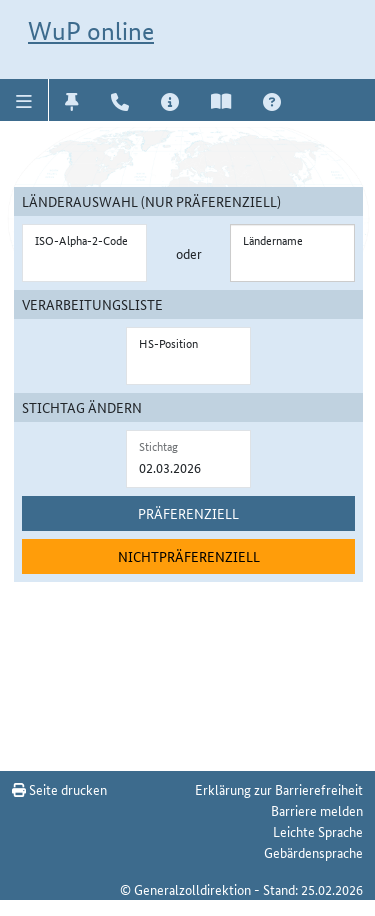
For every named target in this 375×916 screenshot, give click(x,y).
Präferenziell (188, 513)
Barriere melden (317, 810)
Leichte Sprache (318, 831)
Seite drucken (59, 789)
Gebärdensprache (313, 852)
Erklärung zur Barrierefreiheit (279, 789)
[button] (24, 100)
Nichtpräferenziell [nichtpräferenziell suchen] (189, 556)
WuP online (91, 31)
